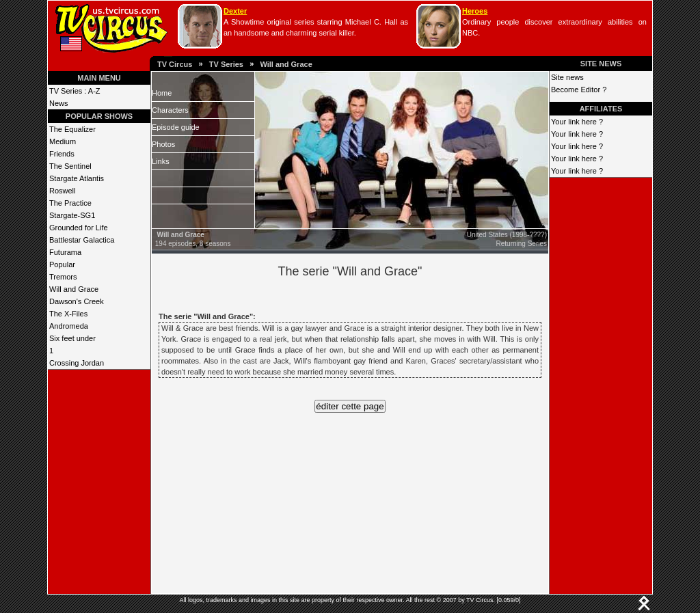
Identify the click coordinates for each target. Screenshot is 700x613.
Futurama (65, 252)
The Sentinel (70, 166)
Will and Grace (286, 64)
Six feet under (72, 338)
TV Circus (175, 64)
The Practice (70, 203)
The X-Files (68, 314)
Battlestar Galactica (82, 240)
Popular (62, 264)
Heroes (475, 11)
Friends (62, 154)
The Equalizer (72, 129)
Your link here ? (577, 122)
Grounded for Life (79, 228)
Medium (63, 141)
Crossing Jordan (77, 363)
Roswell (63, 191)
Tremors (63, 277)
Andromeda (69, 326)
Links (161, 161)
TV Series (226, 64)
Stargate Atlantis (77, 178)
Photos (163, 144)
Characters (170, 110)
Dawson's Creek (77, 301)
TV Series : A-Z (75, 91)
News (59, 103)
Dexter (235, 11)
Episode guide (176, 127)
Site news (567, 77)
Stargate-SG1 (72, 215)
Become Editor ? (579, 90)
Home (162, 93)
